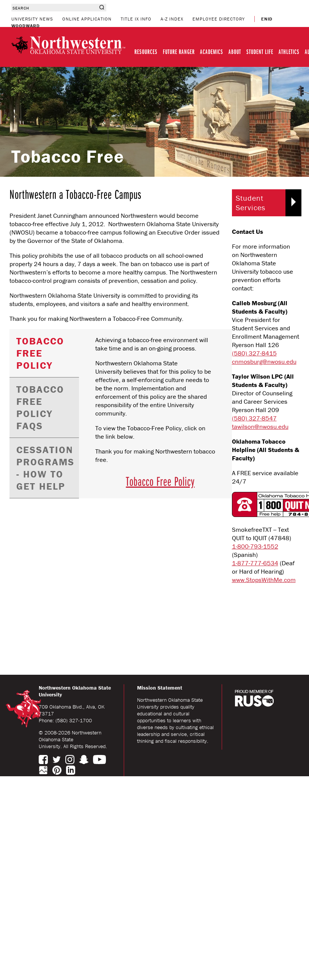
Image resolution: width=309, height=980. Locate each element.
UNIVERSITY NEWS (32, 19)
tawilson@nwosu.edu (260, 427)
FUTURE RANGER (179, 52)
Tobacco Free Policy (160, 481)
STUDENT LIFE (260, 52)
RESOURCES (146, 52)
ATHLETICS (289, 52)
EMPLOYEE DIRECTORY (219, 19)
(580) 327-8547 (254, 418)
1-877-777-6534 (255, 563)
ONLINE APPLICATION (87, 19)
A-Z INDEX (172, 19)
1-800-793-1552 (255, 546)
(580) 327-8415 (254, 353)
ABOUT (235, 52)
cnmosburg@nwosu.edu (264, 362)
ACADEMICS (212, 52)
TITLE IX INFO (136, 19)
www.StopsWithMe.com (264, 580)
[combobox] (54, 8)
